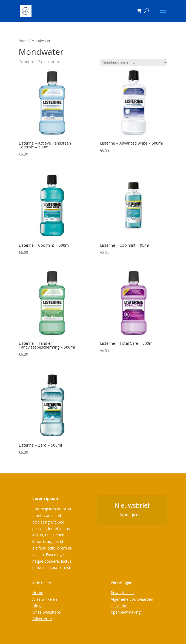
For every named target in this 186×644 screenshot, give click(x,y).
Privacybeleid (122, 593)
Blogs (37, 606)
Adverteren (42, 619)
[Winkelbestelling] (134, 62)
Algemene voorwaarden (132, 599)
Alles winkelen (45, 599)
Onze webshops (47, 612)
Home (24, 41)
